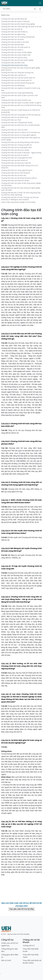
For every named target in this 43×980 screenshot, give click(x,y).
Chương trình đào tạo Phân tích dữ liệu (15, 181)
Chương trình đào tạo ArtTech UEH (14, 176)
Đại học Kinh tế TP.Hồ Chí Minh (18, 934)
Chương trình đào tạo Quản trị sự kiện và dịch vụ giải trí (21, 103)
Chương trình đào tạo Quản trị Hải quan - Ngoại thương (21, 153)
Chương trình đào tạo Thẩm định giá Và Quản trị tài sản (21, 27)
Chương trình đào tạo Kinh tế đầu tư (14, 32)
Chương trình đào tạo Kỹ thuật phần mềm (17, 148)
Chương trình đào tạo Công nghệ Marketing (17, 93)
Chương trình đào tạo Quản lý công (14, 58)
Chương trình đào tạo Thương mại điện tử (16, 145)
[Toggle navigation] (40, 3)
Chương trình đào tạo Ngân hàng (13, 35)
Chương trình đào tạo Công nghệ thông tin (17, 170)
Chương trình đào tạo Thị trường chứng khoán (18, 37)
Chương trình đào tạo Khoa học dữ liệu (15, 150)
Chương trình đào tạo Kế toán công (14, 65)
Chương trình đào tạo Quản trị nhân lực (16, 22)
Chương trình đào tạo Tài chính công (15, 118)
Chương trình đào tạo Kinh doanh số (14, 161)
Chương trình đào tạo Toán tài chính (14, 130)
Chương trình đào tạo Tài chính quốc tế (16, 47)
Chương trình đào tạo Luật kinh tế (13, 75)
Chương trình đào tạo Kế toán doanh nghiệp (17, 60)
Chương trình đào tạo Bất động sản (14, 19)
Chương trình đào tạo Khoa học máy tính (16, 163)
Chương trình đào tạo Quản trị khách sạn (16, 100)
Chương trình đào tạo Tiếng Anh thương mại (17, 73)
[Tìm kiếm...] (19, 9)
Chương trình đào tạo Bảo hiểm (13, 45)
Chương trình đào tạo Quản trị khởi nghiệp (16, 53)
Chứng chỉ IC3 (29, 946)
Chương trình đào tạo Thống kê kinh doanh (17, 123)
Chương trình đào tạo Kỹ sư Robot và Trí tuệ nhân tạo (21, 133)
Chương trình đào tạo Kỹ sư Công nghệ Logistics (19, 135)
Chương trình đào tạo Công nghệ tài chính (17, 158)
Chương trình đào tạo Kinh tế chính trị (15, 155)
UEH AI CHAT (6, 961)
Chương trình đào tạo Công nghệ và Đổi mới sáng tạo (21, 115)
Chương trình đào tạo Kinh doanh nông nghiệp (18, 24)
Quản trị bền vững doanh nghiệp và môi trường (18, 202)
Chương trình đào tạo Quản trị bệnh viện (16, 55)
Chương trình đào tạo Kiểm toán (13, 63)
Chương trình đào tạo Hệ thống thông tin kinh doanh (20, 142)
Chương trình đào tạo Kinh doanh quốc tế (16, 81)
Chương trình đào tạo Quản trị (12, 50)
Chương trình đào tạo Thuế (11, 120)
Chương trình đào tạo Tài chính (13, 40)
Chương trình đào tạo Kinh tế (12, 29)
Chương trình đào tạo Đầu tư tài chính (15, 42)
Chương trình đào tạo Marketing (13, 86)
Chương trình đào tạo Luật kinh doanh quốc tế (18, 78)
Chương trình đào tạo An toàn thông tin (16, 173)
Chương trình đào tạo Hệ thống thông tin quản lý (19, 178)
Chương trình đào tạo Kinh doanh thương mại (18, 83)
